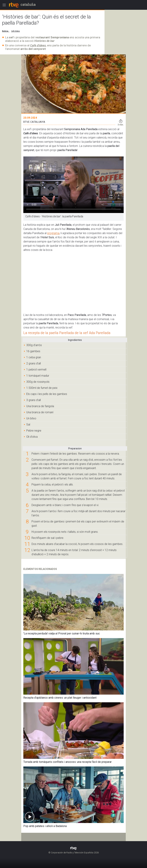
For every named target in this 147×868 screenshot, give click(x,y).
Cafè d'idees (38, 45)
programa (53, 233)
